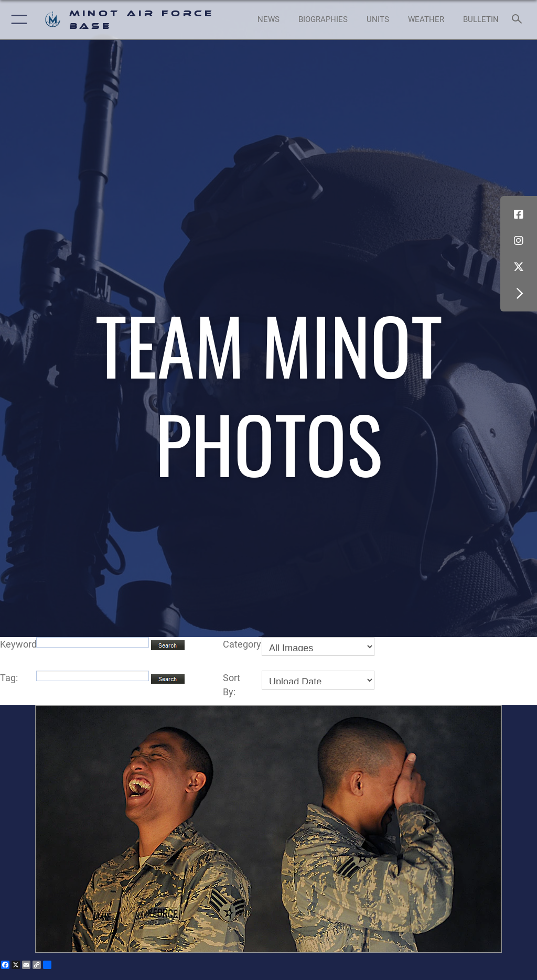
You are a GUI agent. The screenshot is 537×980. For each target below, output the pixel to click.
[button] (17, 20)
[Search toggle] (519, 20)
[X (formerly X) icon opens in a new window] (519, 267)
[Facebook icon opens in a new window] (519, 214)
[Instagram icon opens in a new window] (519, 241)
